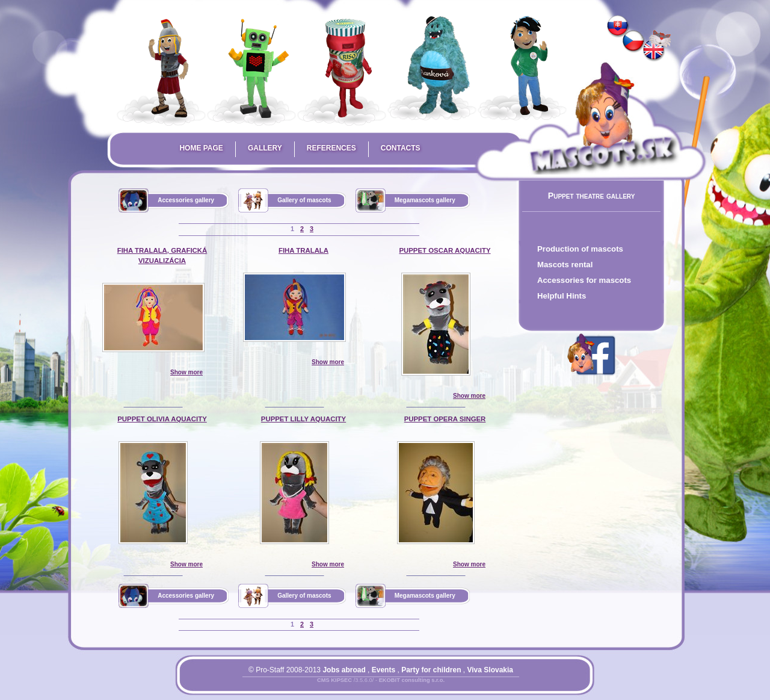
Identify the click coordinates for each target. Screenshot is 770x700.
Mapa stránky (402, 687)
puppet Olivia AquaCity (162, 419)
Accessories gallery (186, 200)
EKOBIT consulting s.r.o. (412, 680)
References (331, 148)
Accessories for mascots (584, 280)
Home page (201, 148)
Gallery (265, 148)
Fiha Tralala (303, 250)
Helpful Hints (562, 296)
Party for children (431, 670)
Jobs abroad (344, 670)
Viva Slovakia (491, 670)
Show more (186, 372)
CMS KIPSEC (334, 680)
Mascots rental (565, 265)
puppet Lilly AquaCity (303, 419)
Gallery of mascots (304, 200)
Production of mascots (580, 249)
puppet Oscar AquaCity (445, 250)
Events (383, 670)
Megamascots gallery (425, 200)
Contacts (401, 148)
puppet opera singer (445, 419)
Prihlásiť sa (357, 687)
